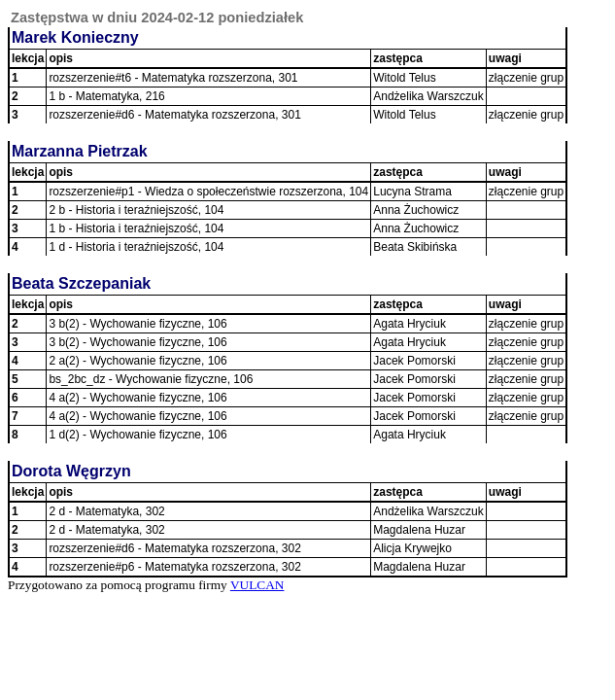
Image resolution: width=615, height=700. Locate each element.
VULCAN (257, 585)
